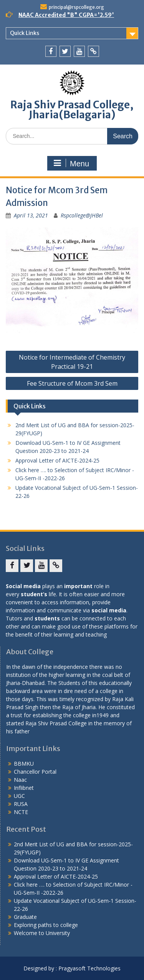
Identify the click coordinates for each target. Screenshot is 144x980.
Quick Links (25, 33)
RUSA (21, 804)
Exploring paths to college (46, 925)
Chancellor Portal (35, 772)
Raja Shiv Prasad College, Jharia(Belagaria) (72, 110)
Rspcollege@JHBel (82, 215)
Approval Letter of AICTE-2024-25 (57, 460)
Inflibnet (24, 788)
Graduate (25, 917)
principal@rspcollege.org (76, 7)
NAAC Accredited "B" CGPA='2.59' (66, 15)
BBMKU (24, 764)
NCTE (21, 812)
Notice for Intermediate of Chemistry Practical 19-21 (72, 362)
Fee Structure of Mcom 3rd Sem (72, 383)
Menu (71, 163)
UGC (19, 796)
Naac (20, 780)
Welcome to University (42, 933)
